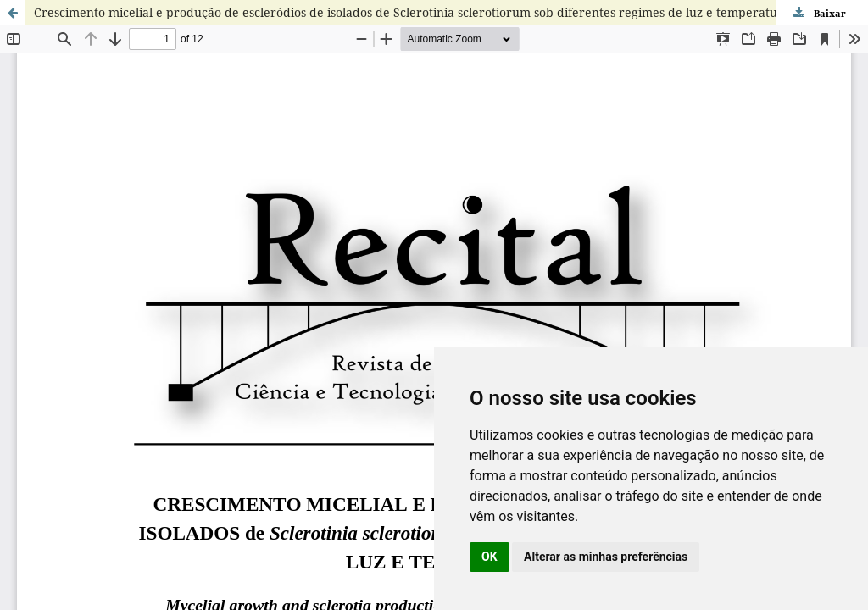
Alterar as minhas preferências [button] (606, 557)
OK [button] (490, 557)
